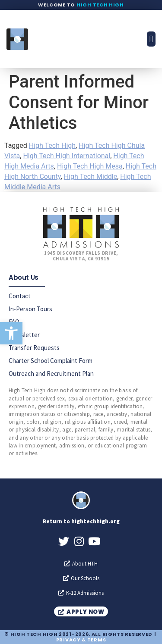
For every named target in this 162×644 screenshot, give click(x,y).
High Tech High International (67, 156)
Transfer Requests (34, 348)
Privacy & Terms (81, 640)
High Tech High (100, 5)
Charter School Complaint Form (51, 361)
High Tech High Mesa (90, 166)
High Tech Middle (91, 177)
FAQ (14, 322)
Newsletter (24, 335)
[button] (11, 333)
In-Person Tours (30, 309)
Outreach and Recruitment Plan (51, 374)
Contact (20, 296)
